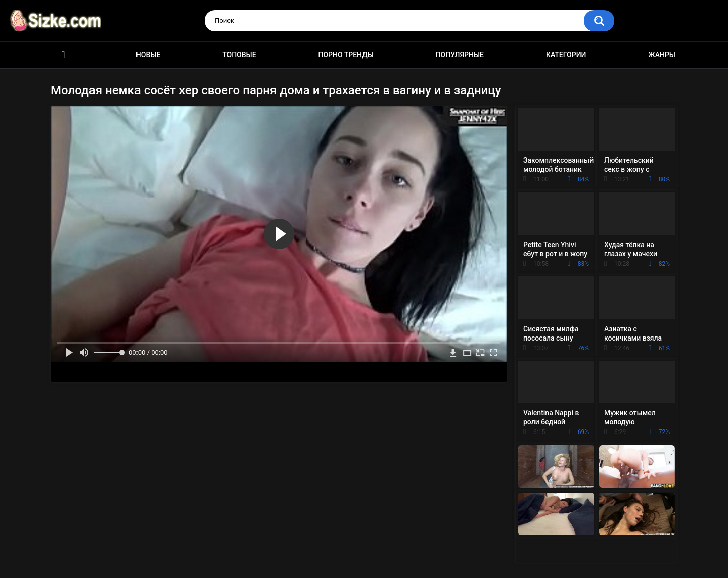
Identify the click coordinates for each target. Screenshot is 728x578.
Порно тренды (346, 55)
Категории (566, 55)
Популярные (460, 55)
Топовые (239, 55)
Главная (63, 55)
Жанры (662, 55)
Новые (148, 55)
